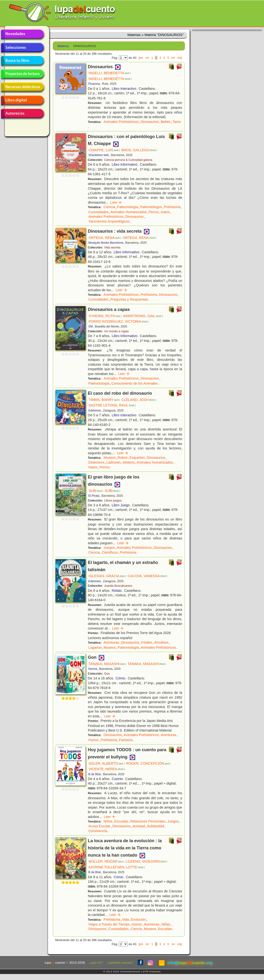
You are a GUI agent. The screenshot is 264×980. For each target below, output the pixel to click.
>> (173, 58)
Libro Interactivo (124, 89)
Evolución (138, 920)
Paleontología (128, 207)
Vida (125, 920)
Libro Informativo (125, 164)
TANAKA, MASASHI (107, 664)
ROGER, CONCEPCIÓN (148, 763)
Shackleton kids (99, 155)
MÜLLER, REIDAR (106, 861)
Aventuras (111, 642)
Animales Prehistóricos (121, 122)
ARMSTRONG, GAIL (143, 316)
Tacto (177, 122)
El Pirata (94, 496)
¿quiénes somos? (120, 963)
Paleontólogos (151, 207)
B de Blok (95, 774)
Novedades (22, 34)
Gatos (165, 212)
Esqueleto (137, 458)
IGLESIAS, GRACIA (107, 576)
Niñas (166, 924)
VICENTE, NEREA (107, 769)
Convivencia (98, 831)
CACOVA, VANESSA (147, 576)
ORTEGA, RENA (105, 238)
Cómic (121, 678)
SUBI (96, 491)
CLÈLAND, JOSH (139, 400)
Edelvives (95, 411)
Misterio (129, 462)
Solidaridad (156, 826)
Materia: (63, 46)
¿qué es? (96, 963)
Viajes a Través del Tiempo (109, 924)
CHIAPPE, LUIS (104, 150)
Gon (107, 674)
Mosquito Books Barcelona (106, 243)
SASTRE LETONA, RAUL (112, 405)
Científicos (110, 552)
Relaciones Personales (148, 821)
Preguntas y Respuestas (129, 299)
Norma (93, 669)
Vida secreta (112, 248)
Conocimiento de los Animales (135, 383)
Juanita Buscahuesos (118, 586)
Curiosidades (98, 212)
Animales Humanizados (129, 212)
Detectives (96, 462)
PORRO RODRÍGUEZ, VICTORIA (119, 321)
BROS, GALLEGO (139, 150)
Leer (116, 202)
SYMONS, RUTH (105, 316)
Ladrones (114, 462)
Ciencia (109, 207)
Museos (110, 458)
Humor (93, 740)
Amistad (139, 826)
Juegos (109, 548)
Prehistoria (172, 207)
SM (90, 327)
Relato (117, 591)
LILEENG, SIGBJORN (146, 861)
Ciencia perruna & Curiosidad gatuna (128, 160)
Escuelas (121, 821)
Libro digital (22, 100)
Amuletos (161, 642)
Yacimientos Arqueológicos (109, 221)
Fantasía (126, 740)
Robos (123, 458)
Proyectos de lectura (22, 74)
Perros (154, 212)
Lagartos (95, 647)
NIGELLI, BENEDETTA (110, 73)
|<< (141, 58)
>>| (179, 58)
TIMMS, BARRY (104, 400)
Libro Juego (121, 505)
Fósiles (147, 642)
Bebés (166, 122)
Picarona (94, 84)
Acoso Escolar (99, 826)
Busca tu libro (22, 61)
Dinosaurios (150, 122)
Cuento (117, 779)
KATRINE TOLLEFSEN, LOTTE (117, 867)
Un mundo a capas (117, 331)
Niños (108, 821)
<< (147, 58)
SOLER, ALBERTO (107, 763)
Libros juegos (113, 501)
